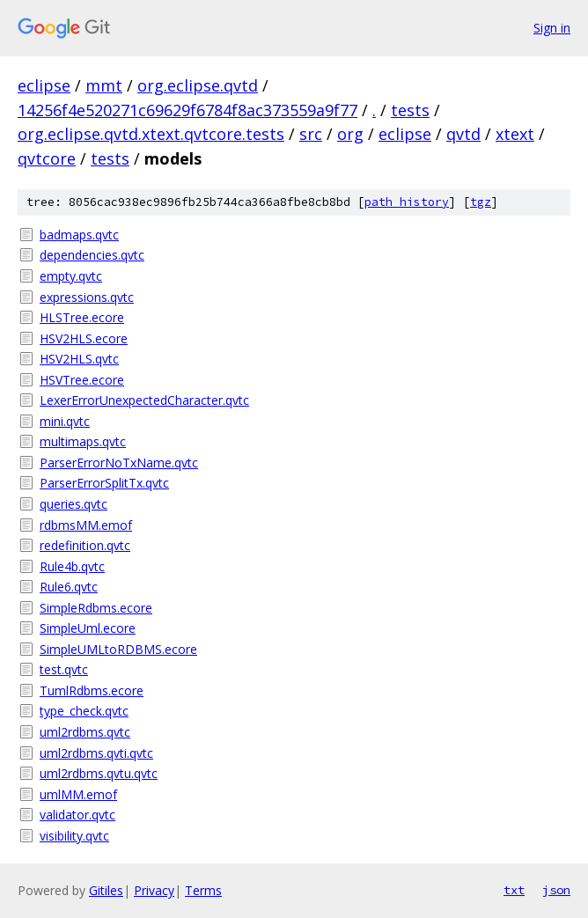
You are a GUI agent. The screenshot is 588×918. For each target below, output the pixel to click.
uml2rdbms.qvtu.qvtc (99, 773)
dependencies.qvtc (92, 255)
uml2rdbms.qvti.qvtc (96, 753)
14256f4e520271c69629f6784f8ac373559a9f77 (187, 110)
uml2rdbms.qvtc (85, 732)
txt (514, 890)
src (311, 134)
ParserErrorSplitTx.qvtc (104, 483)
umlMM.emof (78, 794)
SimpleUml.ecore (88, 628)
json (556, 890)
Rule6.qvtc (69, 587)
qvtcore (47, 158)
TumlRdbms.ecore (92, 690)
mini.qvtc (65, 421)
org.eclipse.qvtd (198, 85)
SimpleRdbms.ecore (96, 608)
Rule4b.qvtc (72, 566)
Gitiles (106, 890)
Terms (203, 890)
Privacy (154, 890)
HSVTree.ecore (82, 380)
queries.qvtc (73, 504)
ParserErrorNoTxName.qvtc (119, 463)
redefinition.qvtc (85, 545)
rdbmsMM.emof (86, 525)
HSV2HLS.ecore (84, 338)
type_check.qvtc (84, 711)
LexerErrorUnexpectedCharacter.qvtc (144, 400)
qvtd (463, 134)
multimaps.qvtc (83, 441)
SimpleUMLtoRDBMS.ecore (118, 649)
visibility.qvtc (74, 836)
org (350, 134)
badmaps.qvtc (79, 235)
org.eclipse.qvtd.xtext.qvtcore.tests (151, 134)
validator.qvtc (77, 815)
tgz (481, 202)
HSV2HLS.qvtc (79, 359)
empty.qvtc (71, 276)
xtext (515, 134)
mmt (104, 85)
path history (407, 202)
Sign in (552, 28)
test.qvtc (64, 669)
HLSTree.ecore (82, 317)
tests (410, 110)
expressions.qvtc (87, 297)
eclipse (44, 85)
